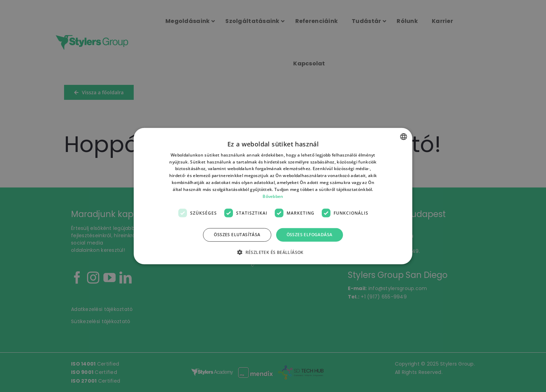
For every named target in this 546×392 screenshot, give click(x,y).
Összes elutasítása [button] (237, 235)
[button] (273, 252)
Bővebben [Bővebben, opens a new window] (273, 196)
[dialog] (273, 196)
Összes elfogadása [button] (310, 235)
